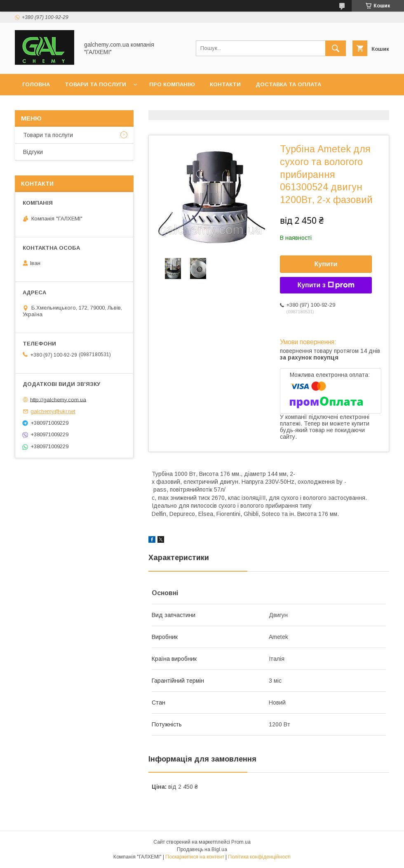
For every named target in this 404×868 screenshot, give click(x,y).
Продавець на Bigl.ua (202, 849)
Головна (36, 84)
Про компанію (172, 84)
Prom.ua (241, 842)
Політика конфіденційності (259, 857)
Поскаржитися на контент (195, 857)
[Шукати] (336, 48)
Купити (326, 264)
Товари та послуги (95, 84)
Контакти (225, 84)
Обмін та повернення (57, 106)
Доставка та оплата (288, 84)
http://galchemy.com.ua (58, 399)
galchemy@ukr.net (53, 411)
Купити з (326, 285)
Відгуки (33, 152)
